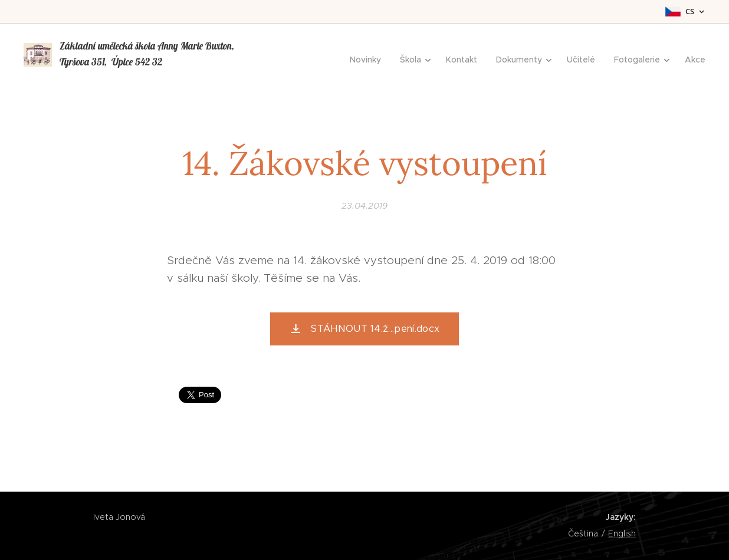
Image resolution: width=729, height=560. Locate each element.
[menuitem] (369, 60)
